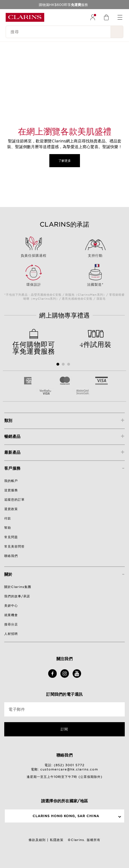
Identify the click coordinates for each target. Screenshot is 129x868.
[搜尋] (58, 32)
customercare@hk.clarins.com (69, 769)
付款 (8, 518)
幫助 (8, 528)
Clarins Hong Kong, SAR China (66, 816)
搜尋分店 (11, 624)
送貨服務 (11, 490)
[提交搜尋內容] (117, 32)
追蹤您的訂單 (14, 500)
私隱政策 (57, 840)
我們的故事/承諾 (17, 596)
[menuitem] (93, 17)
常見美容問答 (14, 546)
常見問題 (11, 537)
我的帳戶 (11, 481)
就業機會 (11, 615)
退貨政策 (11, 509)
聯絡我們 (11, 556)
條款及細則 (37, 840)
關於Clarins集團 (18, 587)
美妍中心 (11, 606)
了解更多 (65, 161)
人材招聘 (11, 634)
